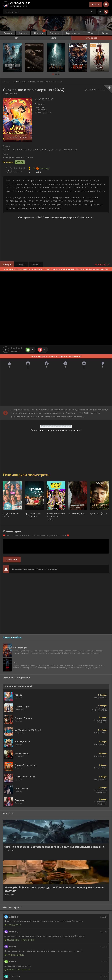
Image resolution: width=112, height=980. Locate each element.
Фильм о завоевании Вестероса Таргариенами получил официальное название (55, 847)
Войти (96, 4)
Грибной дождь (14, 955)
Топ (17, 38)
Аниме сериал (19, 81)
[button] (53, 74)
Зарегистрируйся (39, 356)
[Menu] (106, 4)
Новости (52, 38)
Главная (8, 33)
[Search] (92, 12)
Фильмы (23, 33)
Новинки (39, 33)
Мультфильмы (73, 33)
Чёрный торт (13, 925)
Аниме (105, 33)
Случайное (92, 38)
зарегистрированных (18, 269)
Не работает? (102, 264)
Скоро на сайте (12, 637)
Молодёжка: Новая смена (20, 940)
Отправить (12, 560)
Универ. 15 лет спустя (17, 970)
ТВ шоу (91, 33)
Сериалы (55, 33)
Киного (6, 81)
